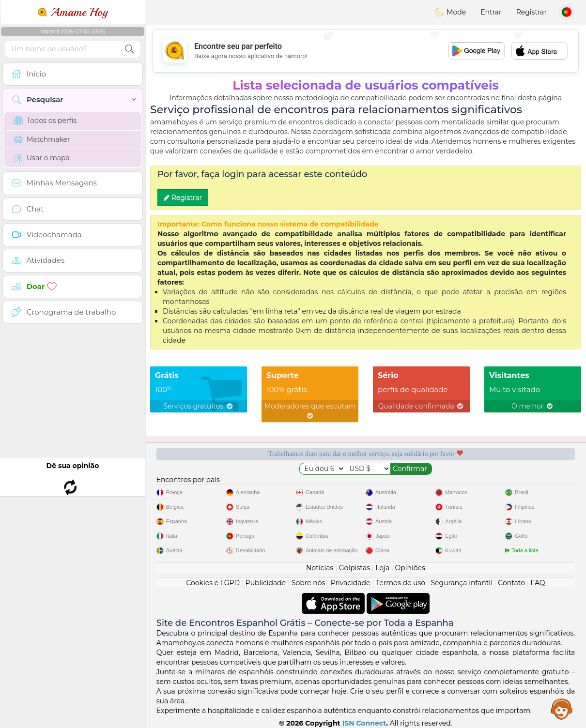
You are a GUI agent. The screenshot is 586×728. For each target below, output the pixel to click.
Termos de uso (401, 583)
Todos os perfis (45, 121)
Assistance (562, 709)
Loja (382, 568)
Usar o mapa (42, 158)
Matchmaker (42, 139)
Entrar (491, 12)
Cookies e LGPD (213, 583)
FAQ (538, 583)
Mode (450, 12)
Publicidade (266, 583)
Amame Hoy (73, 12)
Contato (511, 583)
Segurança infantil (461, 583)
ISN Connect (364, 723)
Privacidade (351, 583)
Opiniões (410, 568)
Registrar (532, 12)
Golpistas (355, 568)
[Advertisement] (366, 51)
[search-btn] (129, 49)
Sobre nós (308, 583)
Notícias (320, 568)
